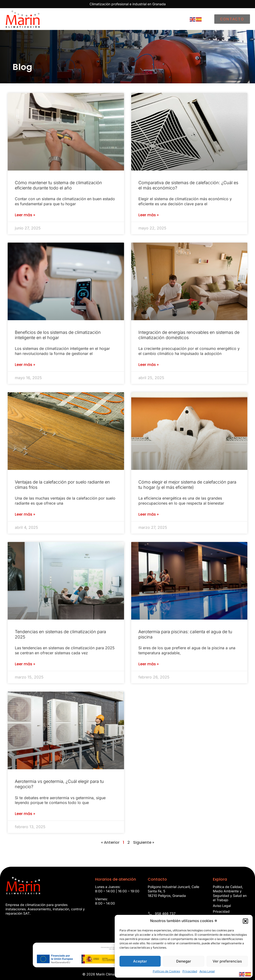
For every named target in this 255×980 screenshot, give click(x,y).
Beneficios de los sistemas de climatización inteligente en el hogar (58, 335)
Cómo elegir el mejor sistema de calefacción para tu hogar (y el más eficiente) (187, 485)
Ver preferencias (227, 961)
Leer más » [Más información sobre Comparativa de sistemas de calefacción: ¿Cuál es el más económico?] (149, 215)
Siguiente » (144, 842)
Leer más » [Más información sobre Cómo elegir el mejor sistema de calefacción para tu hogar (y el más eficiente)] (149, 514)
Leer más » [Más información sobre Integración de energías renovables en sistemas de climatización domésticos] (149, 365)
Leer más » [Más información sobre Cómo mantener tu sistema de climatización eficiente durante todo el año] (25, 215)
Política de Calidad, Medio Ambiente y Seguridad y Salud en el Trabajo (230, 893)
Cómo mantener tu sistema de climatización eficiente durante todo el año (58, 185)
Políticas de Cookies (166, 971)
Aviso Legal (207, 971)
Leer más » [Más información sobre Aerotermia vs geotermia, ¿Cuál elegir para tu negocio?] (25, 814)
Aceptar (140, 961)
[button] (245, 921)
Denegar (184, 961)
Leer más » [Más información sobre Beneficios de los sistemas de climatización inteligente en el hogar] (25, 365)
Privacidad (190, 971)
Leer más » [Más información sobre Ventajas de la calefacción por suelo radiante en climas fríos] (25, 514)
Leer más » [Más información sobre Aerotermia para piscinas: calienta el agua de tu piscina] (149, 664)
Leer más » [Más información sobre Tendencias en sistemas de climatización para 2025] (25, 664)
